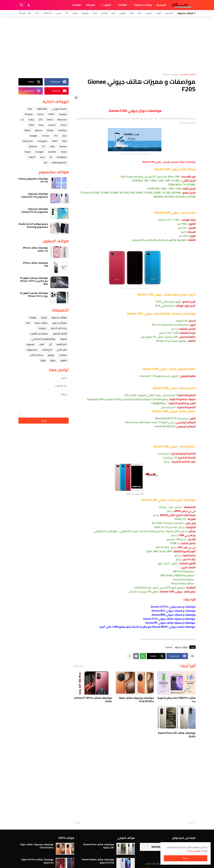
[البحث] (22, 5)
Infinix (50, 120)
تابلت (28, 323)
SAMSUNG (42, 109)
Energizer (43, 141)
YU (51, 157)
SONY (31, 125)
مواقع (51, 355)
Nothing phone (59, 162)
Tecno (64, 125)
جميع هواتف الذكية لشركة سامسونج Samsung (33, 225)
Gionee (169, 647)
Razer (28, 152)
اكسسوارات (32, 350)
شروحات (76, 5)
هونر (113, 13)
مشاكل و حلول (59, 323)
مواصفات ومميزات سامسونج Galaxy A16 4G (35, 210)
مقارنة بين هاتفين (39, 334)
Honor (41, 114)
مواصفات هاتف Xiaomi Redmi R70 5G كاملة (98, 861)
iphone (39, 130)
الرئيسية (161, 5)
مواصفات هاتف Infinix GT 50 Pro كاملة (93, 700)
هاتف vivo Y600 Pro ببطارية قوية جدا (176, 700)
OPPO (51, 114)
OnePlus (47, 13)
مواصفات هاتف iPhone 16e (35, 264)
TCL (43, 146)
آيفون (159, 13)
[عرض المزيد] (129, 656)
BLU (65, 136)
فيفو (132, 13)
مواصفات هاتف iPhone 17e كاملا (35, 249)
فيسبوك (30, 344)
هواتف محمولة (143, 5)
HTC (37, 13)
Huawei (63, 114)
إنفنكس (104, 13)
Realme (29, 114)
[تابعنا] (23, 13)
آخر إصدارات (47, 350)
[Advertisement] (107, 45)
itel (46, 162)
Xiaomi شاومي (59, 109)
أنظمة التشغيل (60, 334)
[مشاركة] (76, 98)
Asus (41, 125)
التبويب (107, 5)
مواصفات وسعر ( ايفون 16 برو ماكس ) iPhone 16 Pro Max (34, 281)
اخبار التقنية (62, 344)
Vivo (30, 109)
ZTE (67, 13)
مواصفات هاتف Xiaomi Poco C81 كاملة (177, 735)
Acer (42, 157)
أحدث (191, 823)
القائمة (123, 5)
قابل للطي (62, 350)
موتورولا (85, 13)
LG (23, 120)
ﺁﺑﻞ (50, 344)
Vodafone (62, 157)
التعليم (64, 360)
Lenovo (52, 125)
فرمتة (44, 317)
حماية (53, 360)
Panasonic (28, 141)
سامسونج (169, 13)
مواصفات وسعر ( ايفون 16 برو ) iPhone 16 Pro (34, 294)
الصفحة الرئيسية (188, 75)
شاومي (149, 13)
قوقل (75, 13)
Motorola (62, 120)
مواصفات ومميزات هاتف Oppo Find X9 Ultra (136, 700)
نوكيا (95, 13)
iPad (64, 141)
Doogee (40, 152)
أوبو (139, 13)
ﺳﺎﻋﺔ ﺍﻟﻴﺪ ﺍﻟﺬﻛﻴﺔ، (59, 328)
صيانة (43, 360)
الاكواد (63, 339)
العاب (42, 344)
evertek (52, 152)
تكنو (30, 13)
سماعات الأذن (37, 355)
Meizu (27, 130)
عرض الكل (79, 666)
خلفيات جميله (41, 323)
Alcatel (50, 130)
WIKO (55, 141)
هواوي (122, 13)
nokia (31, 120)
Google (33, 136)
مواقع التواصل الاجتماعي (43, 339)
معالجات (63, 355)
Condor (45, 136)
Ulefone (33, 146)
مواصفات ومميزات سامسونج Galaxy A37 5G (35, 195)
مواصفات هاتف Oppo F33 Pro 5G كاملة (37, 861)
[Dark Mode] (29, 5)
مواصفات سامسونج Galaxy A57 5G (33, 180)
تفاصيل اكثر (195, 851)
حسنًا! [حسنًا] (186, 858)
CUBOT (32, 157)
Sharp (64, 152)
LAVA (52, 146)
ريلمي (58, 13)
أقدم (78, 823)
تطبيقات (90, 5)
